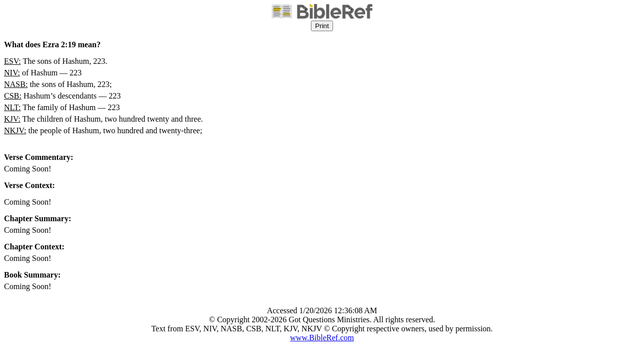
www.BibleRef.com (322, 338)
